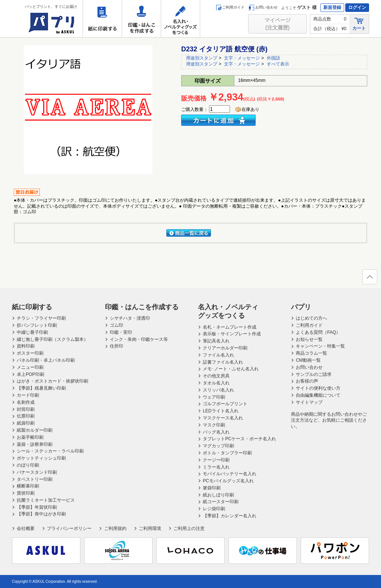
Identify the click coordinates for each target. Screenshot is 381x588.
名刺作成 (26, 402)
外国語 (273, 58)
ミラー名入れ (216, 467)
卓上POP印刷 (30, 374)
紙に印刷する (102, 19)
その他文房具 (216, 376)
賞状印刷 (26, 493)
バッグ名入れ (216, 432)
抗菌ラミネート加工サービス (46, 500)
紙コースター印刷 (221, 502)
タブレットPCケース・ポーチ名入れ (239, 439)
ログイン (357, 7)
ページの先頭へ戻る (369, 279)
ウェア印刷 (214, 397)
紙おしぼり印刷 (218, 495)
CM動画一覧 (308, 360)
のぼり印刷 (28, 465)
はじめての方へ (311, 318)
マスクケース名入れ (223, 418)
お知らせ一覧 (309, 339)
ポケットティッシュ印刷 (41, 458)
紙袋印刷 (26, 423)
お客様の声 (307, 381)
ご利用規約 (115, 528)
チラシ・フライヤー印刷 (41, 318)
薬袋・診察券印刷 (35, 444)
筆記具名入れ (216, 341)
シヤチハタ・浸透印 (130, 318)
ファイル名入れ (218, 355)
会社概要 (26, 528)
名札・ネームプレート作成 (230, 327)
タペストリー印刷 (35, 479)
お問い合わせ (263, 7)
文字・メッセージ (242, 58)
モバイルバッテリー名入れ (230, 474)
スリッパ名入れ (218, 390)
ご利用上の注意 (189, 528)
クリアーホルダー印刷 (225, 348)
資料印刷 (26, 346)
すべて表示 (278, 64)
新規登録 (332, 7)
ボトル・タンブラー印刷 (227, 453)
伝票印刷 (26, 416)
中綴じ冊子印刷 (32, 332)
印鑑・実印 (121, 332)
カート (359, 24)
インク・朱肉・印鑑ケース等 (139, 339)
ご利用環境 (150, 528)
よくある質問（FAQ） (318, 332)
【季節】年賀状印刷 (37, 507)
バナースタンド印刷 (37, 472)
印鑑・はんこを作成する (141, 19)
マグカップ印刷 (218, 446)
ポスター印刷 (30, 353)
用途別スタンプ (202, 58)
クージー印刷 (216, 460)
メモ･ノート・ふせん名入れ (231, 369)
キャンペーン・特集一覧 (320, 346)
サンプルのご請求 (314, 374)
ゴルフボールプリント (225, 404)
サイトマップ (309, 402)
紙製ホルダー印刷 (35, 430)
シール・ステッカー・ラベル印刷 (50, 451)
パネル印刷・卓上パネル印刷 (46, 360)
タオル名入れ (216, 383)
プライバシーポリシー (69, 528)
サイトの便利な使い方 (318, 388)
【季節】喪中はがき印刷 (41, 514)
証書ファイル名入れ (223, 362)
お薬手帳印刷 (30, 437)
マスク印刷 (214, 425)
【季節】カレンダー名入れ (230, 516)
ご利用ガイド (230, 7)
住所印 (116, 346)
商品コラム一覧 (311, 353)
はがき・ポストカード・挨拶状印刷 (52, 381)
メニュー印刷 (30, 367)
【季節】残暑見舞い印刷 (41, 388)
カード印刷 (28, 395)
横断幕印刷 (28, 486)
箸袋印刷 (212, 488)
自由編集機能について (318, 395)
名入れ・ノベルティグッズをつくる (180, 19)
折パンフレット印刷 (37, 325)
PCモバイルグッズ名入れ (228, 481)
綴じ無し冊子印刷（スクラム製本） (52, 339)
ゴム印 (116, 325)
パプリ (301, 307)
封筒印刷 (26, 409)
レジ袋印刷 (214, 509)
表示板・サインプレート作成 (232, 334)
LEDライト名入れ (220, 411)
